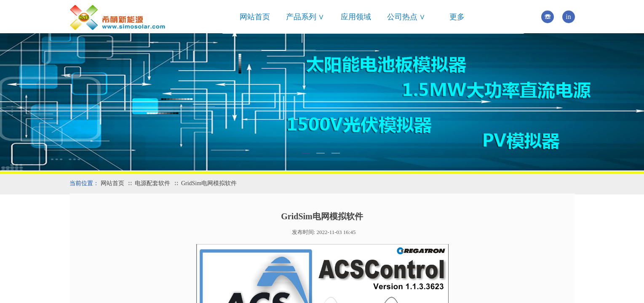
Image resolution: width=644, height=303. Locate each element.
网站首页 (255, 17)
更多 (457, 17)
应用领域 (356, 17)
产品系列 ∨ (305, 17)
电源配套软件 (152, 183)
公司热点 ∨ (406, 17)
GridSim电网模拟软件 (209, 183)
